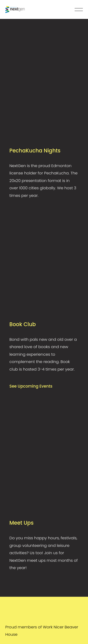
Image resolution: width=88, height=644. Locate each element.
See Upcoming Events (31, 386)
